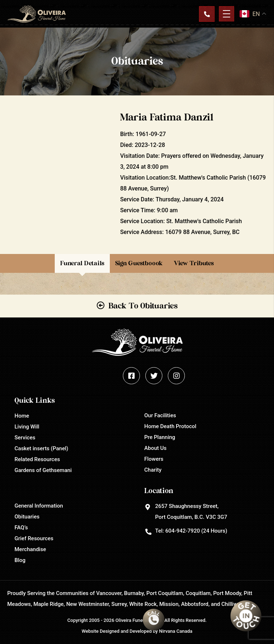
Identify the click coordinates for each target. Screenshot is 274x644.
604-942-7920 (182, 531)
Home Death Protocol (170, 426)
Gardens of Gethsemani (43, 470)
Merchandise (30, 549)
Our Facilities (160, 415)
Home (22, 416)
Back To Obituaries (143, 306)
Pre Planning (160, 437)
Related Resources (37, 459)
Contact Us (207, 14)
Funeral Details (82, 263)
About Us (155, 448)
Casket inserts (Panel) (41, 448)
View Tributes (194, 263)
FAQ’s (21, 528)
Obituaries (27, 517)
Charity (153, 470)
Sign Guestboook (139, 263)
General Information (39, 506)
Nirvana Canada (176, 631)
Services (25, 438)
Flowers (154, 459)
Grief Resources (34, 538)
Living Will (27, 427)
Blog (20, 560)
